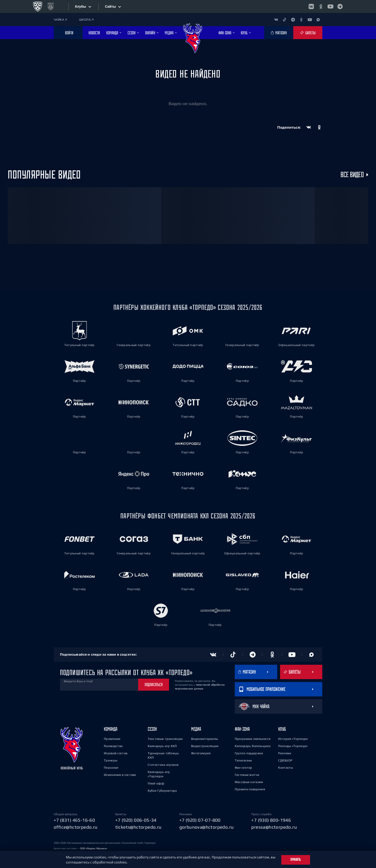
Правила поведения (250, 789)
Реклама (285, 753)
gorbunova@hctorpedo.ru (207, 827)
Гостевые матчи (247, 775)
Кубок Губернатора (162, 791)
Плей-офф (156, 783)
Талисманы (243, 760)
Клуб (282, 729)
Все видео (352, 175)
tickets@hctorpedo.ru (138, 827)
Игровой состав (116, 753)
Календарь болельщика (253, 746)
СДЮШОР (285, 760)
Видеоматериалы (204, 739)
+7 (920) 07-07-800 (200, 820)
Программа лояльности (253, 739)
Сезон (152, 729)
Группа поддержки (249, 753)
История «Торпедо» (293, 739)
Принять (296, 860)
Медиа (196, 729)
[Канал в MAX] (318, 20)
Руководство (113, 746)
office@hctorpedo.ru (76, 827)
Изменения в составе (120, 775)
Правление (112, 739)
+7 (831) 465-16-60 (74, 820)
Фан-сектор (244, 768)
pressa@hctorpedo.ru (274, 827)
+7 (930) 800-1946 (271, 820)
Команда (111, 729)
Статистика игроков (163, 765)
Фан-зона (242, 729)
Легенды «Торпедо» (293, 746)
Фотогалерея (201, 753)
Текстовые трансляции (165, 739)
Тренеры (111, 760)
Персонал (111, 768)
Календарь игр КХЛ (162, 746)
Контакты (285, 768)
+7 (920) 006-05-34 (136, 820)
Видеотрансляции (205, 746)
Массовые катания (249, 782)
